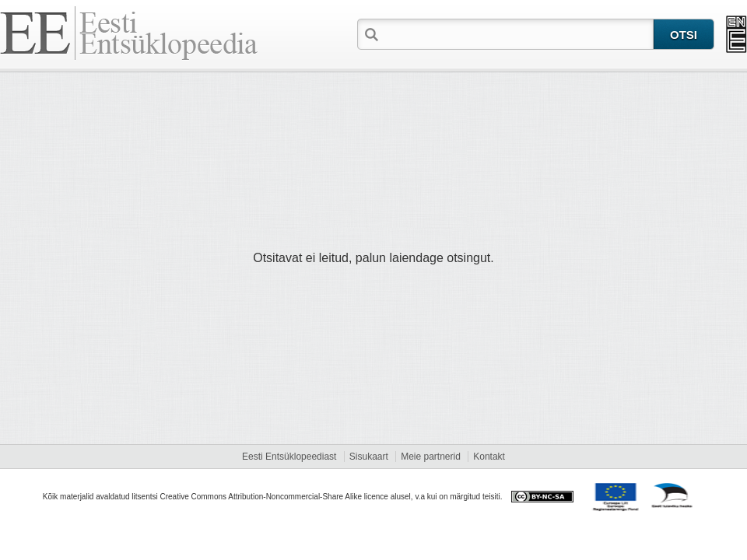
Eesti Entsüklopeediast (289, 457)
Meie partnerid (431, 457)
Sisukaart (369, 457)
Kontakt (489, 457)
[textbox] (517, 33)
